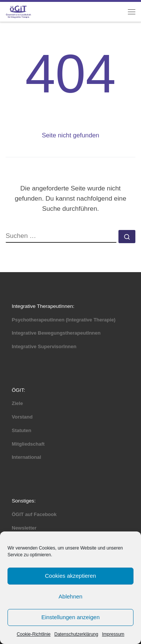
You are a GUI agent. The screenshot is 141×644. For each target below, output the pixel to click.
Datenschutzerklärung (76, 634)
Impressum (113, 634)
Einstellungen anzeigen (70, 617)
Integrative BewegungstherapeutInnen (56, 333)
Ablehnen (70, 596)
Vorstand (22, 417)
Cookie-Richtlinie (33, 634)
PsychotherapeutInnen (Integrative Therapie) (64, 320)
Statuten (21, 430)
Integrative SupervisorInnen (44, 346)
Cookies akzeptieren (71, 576)
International (26, 457)
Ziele (17, 403)
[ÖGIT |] (18, 11)
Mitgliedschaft (28, 444)
